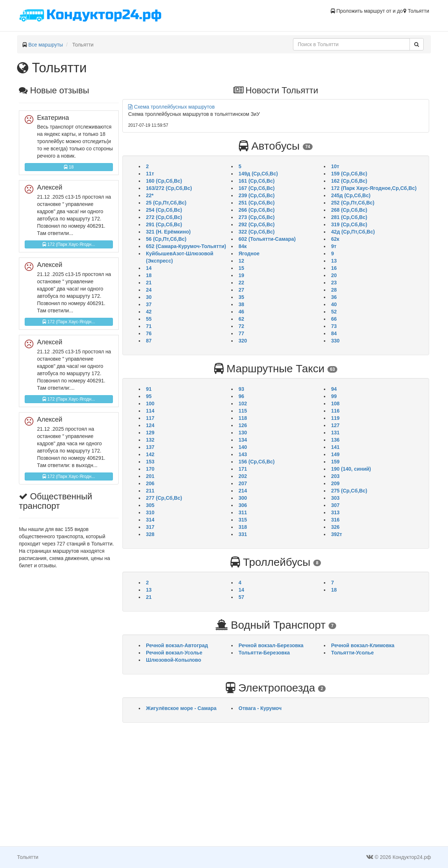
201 (150, 476)
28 (334, 290)
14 (149, 268)
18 (69, 167)
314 (150, 520)
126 (243, 425)
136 (335, 440)
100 (150, 403)
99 (334, 396)
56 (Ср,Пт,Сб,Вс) (166, 239)
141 (335, 447)
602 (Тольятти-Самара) (267, 239)
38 (241, 304)
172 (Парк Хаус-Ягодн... (69, 244)
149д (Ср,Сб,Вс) (258, 174)
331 (243, 534)
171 (243, 469)
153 (150, 462)
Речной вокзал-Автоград (177, 645)
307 (335, 505)
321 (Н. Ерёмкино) (168, 232)
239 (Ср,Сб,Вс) (256, 195)
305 (150, 505)
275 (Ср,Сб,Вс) (349, 491)
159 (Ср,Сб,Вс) (349, 174)
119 (335, 418)
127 (335, 425)
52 (334, 312)
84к (243, 246)
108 (335, 403)
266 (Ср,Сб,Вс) (256, 210)
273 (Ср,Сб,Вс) (256, 217)
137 (150, 447)
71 (149, 326)
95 (149, 396)
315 (243, 520)
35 (241, 297)
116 (335, 411)
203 (335, 476)
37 (149, 304)
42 (149, 312)
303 (335, 498)
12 (241, 261)
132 (150, 440)
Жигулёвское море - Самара (181, 708)
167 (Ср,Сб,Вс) (256, 188)
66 (334, 319)
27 (241, 290)
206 (150, 483)
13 (334, 261)
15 (241, 268)
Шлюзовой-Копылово (174, 660)
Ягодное (249, 253)
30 (149, 297)
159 (335, 462)
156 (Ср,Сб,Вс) (256, 462)
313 (335, 512)
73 (334, 326)
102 (243, 403)
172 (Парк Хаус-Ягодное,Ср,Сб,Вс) (374, 188)
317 (150, 527)
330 (335, 341)
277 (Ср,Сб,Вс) (164, 498)
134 (243, 440)
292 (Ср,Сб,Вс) (256, 224)
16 (334, 268)
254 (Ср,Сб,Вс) (164, 210)
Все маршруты (46, 45)
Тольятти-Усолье (353, 653)
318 (243, 527)
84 (334, 333)
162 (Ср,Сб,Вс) (349, 181)
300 (243, 498)
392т (337, 534)
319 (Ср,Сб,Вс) (349, 224)
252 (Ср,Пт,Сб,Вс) (353, 203)
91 (149, 389)
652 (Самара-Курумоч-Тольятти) (186, 246)
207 (243, 483)
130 (243, 433)
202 (243, 476)
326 (335, 527)
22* (150, 195)
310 (150, 512)
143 (243, 454)
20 (334, 275)
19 (241, 275)
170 (150, 469)
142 (150, 454)
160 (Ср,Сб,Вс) (164, 181)
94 (334, 389)
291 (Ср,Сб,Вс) (164, 224)
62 (241, 319)
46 (241, 312)
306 (243, 505)
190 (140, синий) (351, 469)
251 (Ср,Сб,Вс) (256, 203)
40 (334, 304)
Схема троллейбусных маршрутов (171, 107)
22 (241, 283)
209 (335, 483)
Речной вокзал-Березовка (271, 645)
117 (150, 418)
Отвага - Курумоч (260, 708)
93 (241, 389)
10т (335, 166)
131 (335, 433)
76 (149, 333)
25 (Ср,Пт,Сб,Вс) (166, 203)
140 (243, 447)
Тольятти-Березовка (264, 653)
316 (335, 520)
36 (334, 297)
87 (149, 341)
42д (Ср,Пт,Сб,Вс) (353, 232)
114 (150, 411)
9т (334, 246)
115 (243, 411)
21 (149, 283)
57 (241, 597)
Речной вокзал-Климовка (363, 645)
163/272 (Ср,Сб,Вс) (169, 188)
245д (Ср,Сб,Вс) (351, 195)
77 (241, 333)
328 (150, 534)
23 (334, 283)
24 (149, 290)
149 (335, 454)
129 (150, 433)
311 (243, 512)
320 (243, 341)
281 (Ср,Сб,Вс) (349, 217)
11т (150, 174)
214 (243, 491)
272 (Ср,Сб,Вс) (164, 217)
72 (241, 326)
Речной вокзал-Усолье (174, 653)
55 (149, 319)
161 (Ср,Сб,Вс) (256, 181)
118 (243, 418)
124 (150, 425)
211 (150, 491)
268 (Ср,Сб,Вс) (349, 210)
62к (335, 239)
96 (241, 396)
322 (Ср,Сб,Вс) (256, 232)
